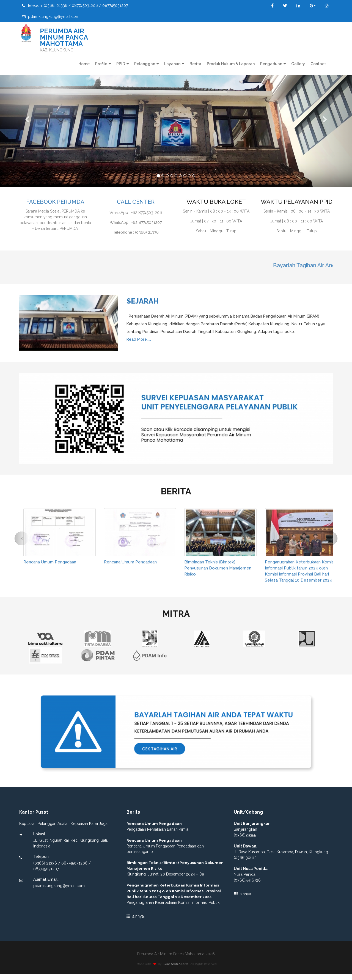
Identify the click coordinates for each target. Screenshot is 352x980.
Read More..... (139, 339)
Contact (318, 64)
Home (84, 64)
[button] (26, 118)
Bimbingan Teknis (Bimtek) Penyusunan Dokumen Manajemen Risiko (220, 568)
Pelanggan (145, 64)
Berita (195, 64)
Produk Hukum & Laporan (231, 64)
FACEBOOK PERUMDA (55, 202)
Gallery (298, 64)
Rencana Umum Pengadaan (52, 562)
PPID (121, 64)
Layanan (172, 64)
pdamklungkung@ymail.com (51, 16)
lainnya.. (136, 922)
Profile (101, 64)
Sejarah (143, 301)
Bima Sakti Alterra (178, 970)
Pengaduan (271, 64)
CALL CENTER (136, 202)
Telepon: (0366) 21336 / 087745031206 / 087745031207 (75, 5)
